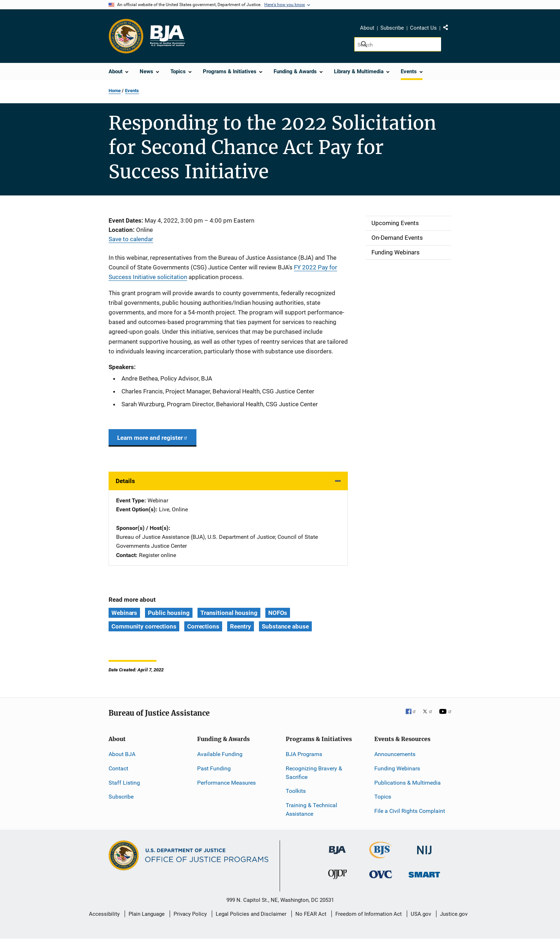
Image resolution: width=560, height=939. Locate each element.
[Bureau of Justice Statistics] (381, 855)
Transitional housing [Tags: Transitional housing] (229, 613)
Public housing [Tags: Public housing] (169, 613)
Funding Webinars (397, 768)
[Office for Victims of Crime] (381, 874)
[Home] (167, 36)
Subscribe (392, 28)
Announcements (395, 754)
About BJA (122, 754)
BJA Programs (304, 754)
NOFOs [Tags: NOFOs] (278, 613)
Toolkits (296, 791)
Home (115, 91)
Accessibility (104, 914)
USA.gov (421, 914)
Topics (383, 797)
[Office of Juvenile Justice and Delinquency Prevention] (337, 876)
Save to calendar (131, 239)
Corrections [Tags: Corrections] (203, 626)
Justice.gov (454, 914)
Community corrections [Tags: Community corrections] (144, 626)
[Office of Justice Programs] (126, 36)
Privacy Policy (190, 914)
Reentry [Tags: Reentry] (241, 626)
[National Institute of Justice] (424, 847)
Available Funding (220, 754)
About (367, 28)
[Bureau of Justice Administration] (337, 847)
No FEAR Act (311, 914)
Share (448, 29)
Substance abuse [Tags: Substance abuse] (285, 626)
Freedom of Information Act (369, 914)
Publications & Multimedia (407, 783)
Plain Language (147, 914)
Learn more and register (152, 438)
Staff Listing (124, 783)
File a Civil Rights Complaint (410, 811)
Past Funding (214, 768)
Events (132, 91)
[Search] (398, 44)
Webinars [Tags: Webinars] (124, 613)
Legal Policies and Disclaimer (251, 914)
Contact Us (423, 28)
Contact (118, 768)
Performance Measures (226, 783)
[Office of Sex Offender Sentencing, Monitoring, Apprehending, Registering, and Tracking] (424, 873)
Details (125, 481)
